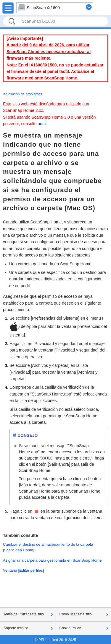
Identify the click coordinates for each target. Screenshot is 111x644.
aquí (42, 124)
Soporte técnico (16, 628)
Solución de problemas (24, 94)
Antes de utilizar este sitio (24, 614)
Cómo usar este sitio (76, 614)
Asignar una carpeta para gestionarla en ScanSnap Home (52, 560)
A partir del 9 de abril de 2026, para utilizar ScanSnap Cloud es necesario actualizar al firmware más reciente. (49, 52)
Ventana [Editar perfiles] (23, 570)
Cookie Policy (70, 628)
